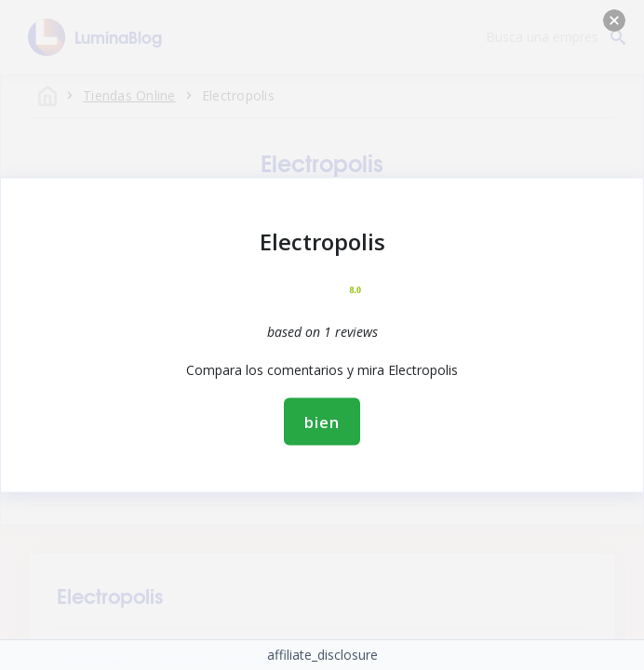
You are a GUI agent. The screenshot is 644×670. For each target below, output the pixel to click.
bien (322, 422)
